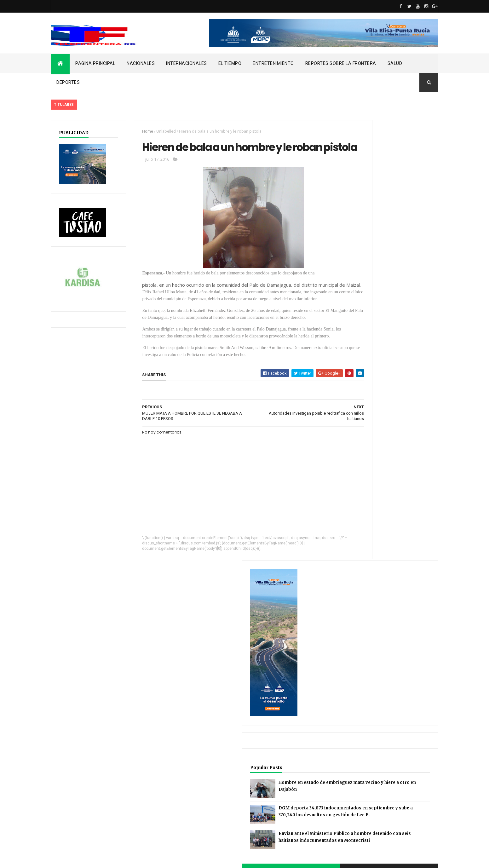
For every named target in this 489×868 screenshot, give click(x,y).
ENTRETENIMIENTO (273, 63)
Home (137, 131)
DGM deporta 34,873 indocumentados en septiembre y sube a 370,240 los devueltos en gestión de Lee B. (390, 390)
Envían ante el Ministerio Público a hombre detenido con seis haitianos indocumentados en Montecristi (389, 431)
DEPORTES (68, 82)
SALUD (395, 63)
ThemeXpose (83, 859)
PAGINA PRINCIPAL (95, 63)
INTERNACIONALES (187, 63)
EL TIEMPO (230, 63)
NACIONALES (141, 63)
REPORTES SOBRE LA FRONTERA (341, 63)
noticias (63, 816)
